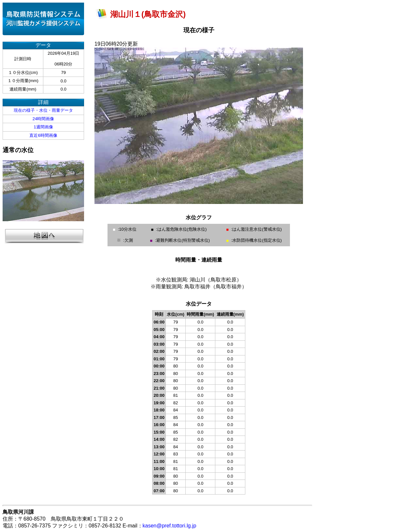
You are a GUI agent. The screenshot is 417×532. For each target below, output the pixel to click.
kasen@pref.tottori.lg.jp (170, 526)
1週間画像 (43, 127)
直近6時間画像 (43, 135)
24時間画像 (43, 119)
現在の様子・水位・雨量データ (43, 110)
